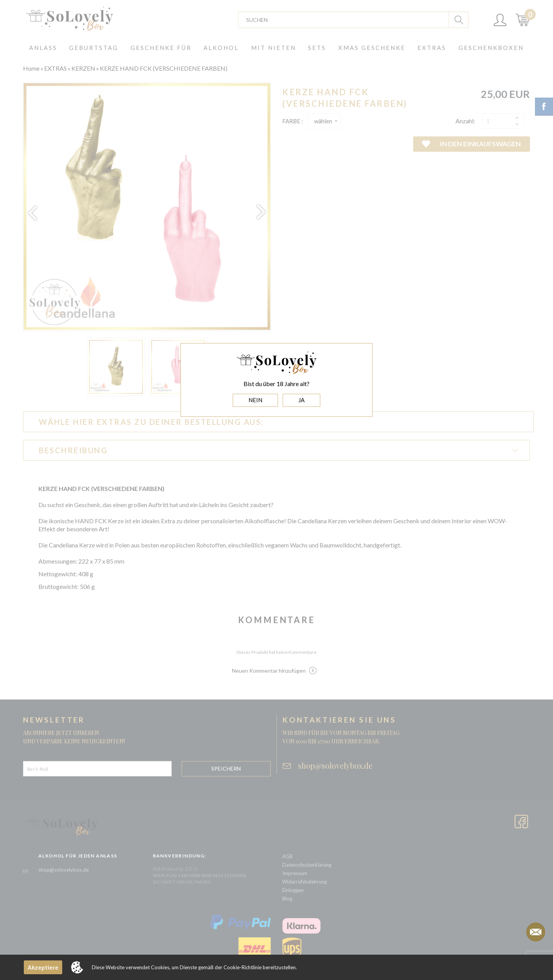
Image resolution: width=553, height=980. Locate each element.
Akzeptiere (43, 967)
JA (301, 400)
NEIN (255, 400)
